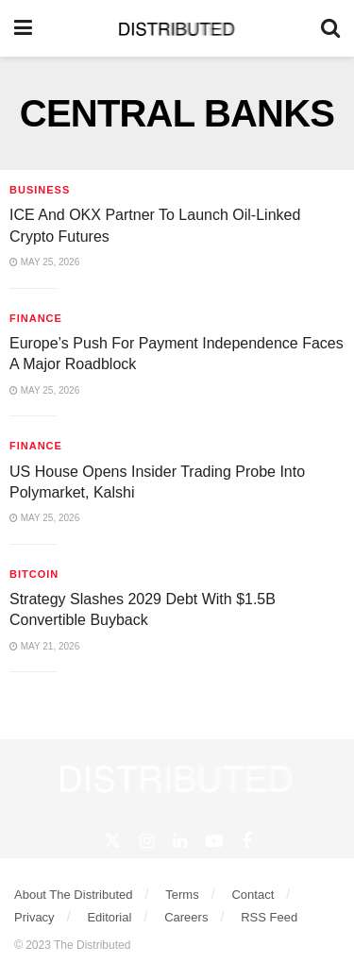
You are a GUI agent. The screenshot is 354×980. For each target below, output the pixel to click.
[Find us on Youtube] (214, 842)
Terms (182, 895)
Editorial (109, 917)
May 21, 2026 (44, 646)
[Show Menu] (23, 28)
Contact (253, 895)
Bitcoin (34, 574)
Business (40, 190)
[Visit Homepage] (177, 28)
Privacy (34, 917)
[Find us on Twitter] (112, 841)
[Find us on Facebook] (246, 842)
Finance (36, 318)
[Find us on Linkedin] (180, 842)
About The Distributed (74, 895)
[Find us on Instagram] (147, 842)
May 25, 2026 (44, 262)
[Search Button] (330, 28)
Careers (186, 917)
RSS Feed (269, 917)
